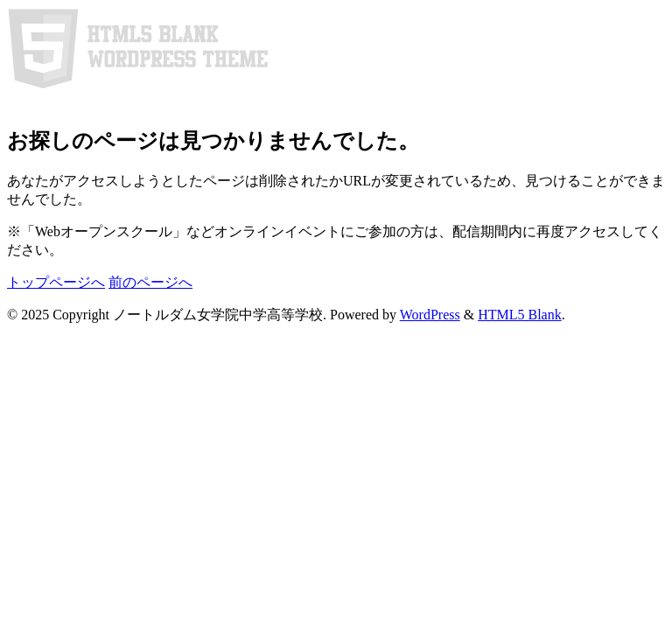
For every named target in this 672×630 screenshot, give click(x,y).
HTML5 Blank (520, 315)
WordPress (430, 315)
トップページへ (56, 282)
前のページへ (150, 282)
